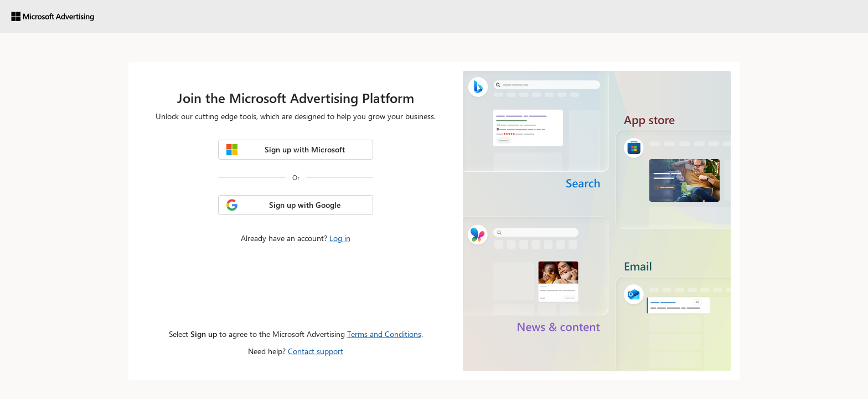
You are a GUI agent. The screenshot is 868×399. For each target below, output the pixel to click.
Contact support (316, 351)
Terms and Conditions (384, 334)
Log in (340, 238)
